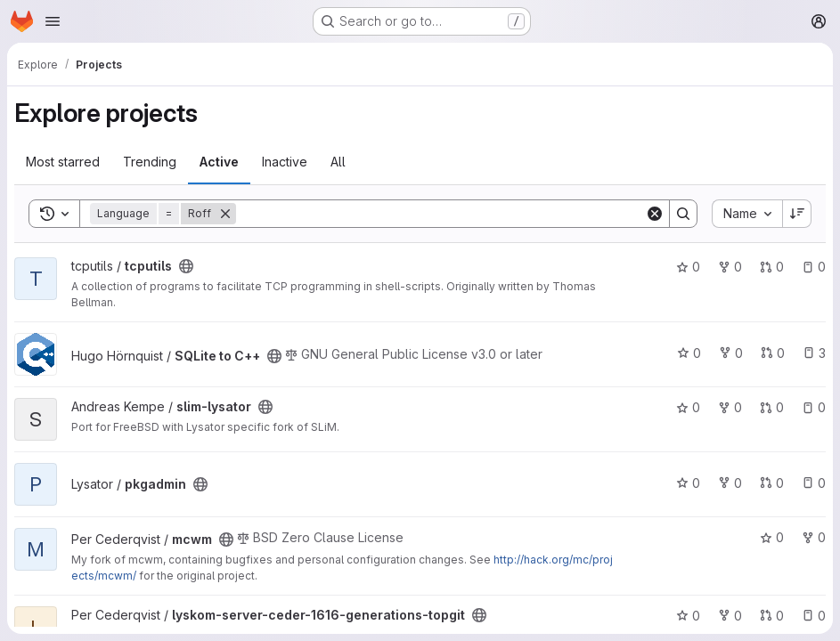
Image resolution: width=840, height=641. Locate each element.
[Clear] (655, 214)
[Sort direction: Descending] (797, 214)
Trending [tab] (150, 162)
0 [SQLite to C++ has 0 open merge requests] (773, 353)
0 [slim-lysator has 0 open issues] (814, 407)
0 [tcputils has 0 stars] (688, 267)
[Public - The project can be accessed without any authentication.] (186, 266)
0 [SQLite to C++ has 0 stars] (689, 353)
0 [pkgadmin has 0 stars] (688, 483)
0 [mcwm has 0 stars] (772, 537)
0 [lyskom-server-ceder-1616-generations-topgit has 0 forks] (730, 616)
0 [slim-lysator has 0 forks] (730, 407)
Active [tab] (219, 162)
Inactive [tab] (285, 162)
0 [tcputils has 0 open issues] (814, 267)
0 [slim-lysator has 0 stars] (688, 407)
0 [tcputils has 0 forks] (730, 267)
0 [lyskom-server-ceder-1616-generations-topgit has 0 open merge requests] (772, 616)
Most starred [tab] (63, 162)
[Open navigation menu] (53, 21)
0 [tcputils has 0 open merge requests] (772, 267)
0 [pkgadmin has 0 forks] (730, 483)
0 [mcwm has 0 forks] (814, 537)
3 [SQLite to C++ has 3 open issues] (814, 353)
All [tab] (338, 162)
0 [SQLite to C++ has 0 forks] (731, 353)
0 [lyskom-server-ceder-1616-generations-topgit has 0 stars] (688, 616)
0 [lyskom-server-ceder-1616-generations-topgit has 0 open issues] (814, 616)
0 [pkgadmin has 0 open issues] (814, 483)
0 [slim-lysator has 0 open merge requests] (772, 407)
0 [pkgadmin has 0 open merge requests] (772, 483)
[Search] (440, 214)
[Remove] (225, 214)
